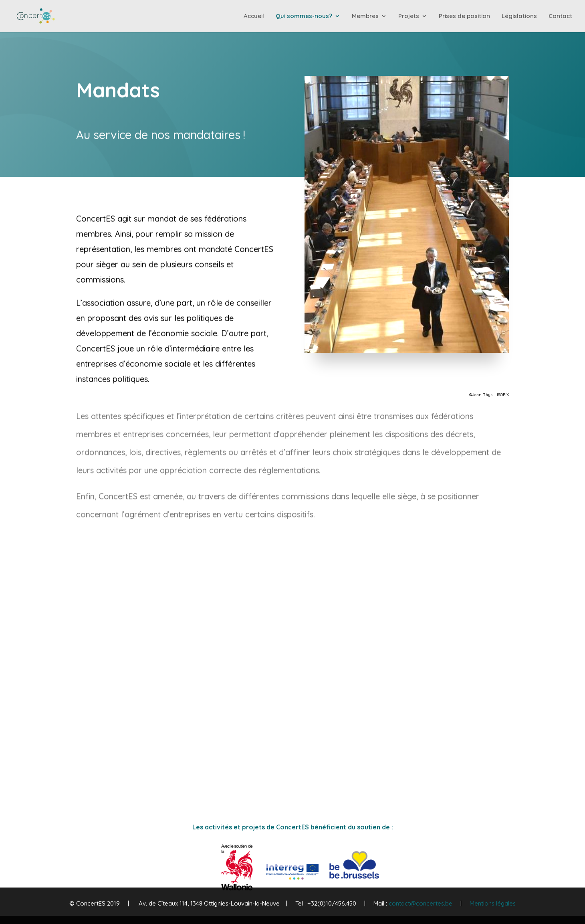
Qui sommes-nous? (304, 16)
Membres (365, 16)
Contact (560, 16)
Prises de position (464, 16)
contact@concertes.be (421, 903)
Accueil (254, 16)
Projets (409, 16)
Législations (519, 16)
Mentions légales (493, 903)
